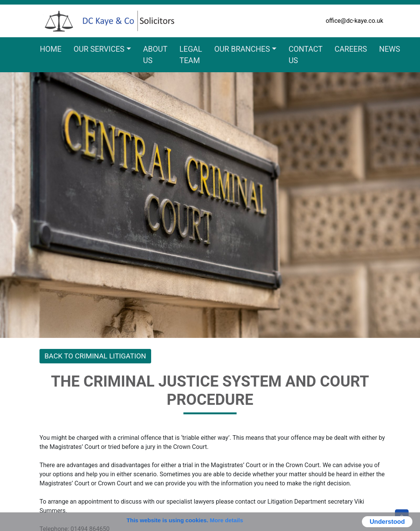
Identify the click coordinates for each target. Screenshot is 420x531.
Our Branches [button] (242, 49)
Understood (387, 521)
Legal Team (191, 55)
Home (51, 49)
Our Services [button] (99, 49)
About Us (155, 55)
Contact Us (306, 55)
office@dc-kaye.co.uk (354, 21)
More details (227, 520)
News (389, 49)
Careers (351, 49)
